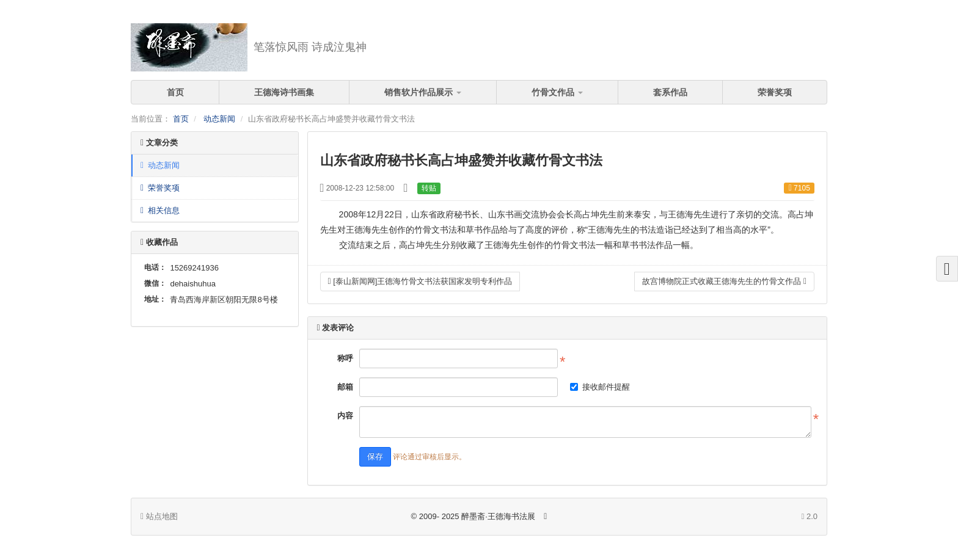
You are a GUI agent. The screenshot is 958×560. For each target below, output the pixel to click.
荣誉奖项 (775, 92)
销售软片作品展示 (423, 92)
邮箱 (345, 387)
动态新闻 (219, 119)
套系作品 (670, 92)
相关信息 (160, 210)
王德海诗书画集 (284, 92)
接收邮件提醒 (600, 387)
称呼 (345, 358)
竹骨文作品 (557, 92)
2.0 (810, 517)
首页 (175, 92)
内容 (345, 416)
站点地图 (159, 516)
